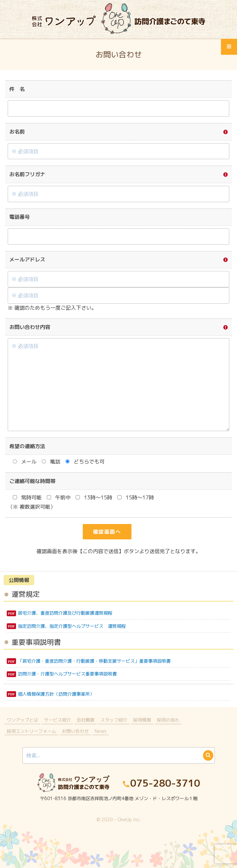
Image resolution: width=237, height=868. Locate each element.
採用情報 (142, 720)
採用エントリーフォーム (31, 731)
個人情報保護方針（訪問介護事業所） (56, 694)
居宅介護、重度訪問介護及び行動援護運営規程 (65, 613)
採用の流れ (168, 720)
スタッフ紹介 (114, 720)
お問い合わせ (75, 731)
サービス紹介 (57, 720)
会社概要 (86, 720)
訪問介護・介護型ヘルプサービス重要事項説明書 (67, 674)
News (101, 731)
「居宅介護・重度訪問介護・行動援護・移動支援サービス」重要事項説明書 (94, 661)
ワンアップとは (22, 720)
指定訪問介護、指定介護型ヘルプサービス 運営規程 (72, 626)
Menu (229, 49)
